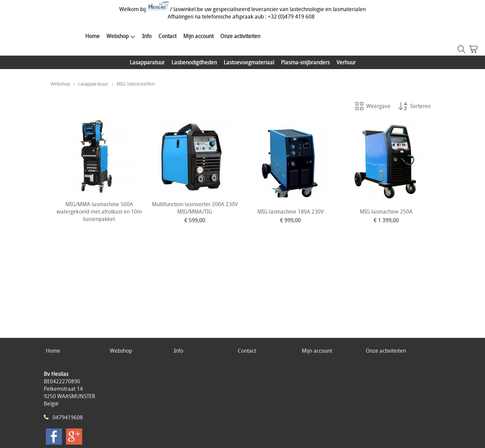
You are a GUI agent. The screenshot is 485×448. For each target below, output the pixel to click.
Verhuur (346, 62)
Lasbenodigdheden (194, 62)
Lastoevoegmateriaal (249, 62)
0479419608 (68, 417)
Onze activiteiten (240, 36)
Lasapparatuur (147, 62)
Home (92, 36)
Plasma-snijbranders (305, 62)
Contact (167, 36)
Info (147, 36)
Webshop (121, 36)
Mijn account (198, 36)
